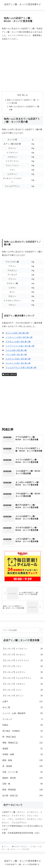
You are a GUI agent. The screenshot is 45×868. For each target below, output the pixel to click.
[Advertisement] (22, 66)
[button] (41, 630)
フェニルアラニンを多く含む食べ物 (21, 368)
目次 (19, 95)
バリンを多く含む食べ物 (16, 355)
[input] (22, 630)
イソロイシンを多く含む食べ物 (19, 337)
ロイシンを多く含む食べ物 (17, 333)
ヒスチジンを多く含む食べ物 (18, 359)
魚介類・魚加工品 (9, 374)
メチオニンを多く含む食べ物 (18, 342)
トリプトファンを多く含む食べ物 (20, 346)
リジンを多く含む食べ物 (16, 350)
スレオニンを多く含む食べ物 (18, 363)
